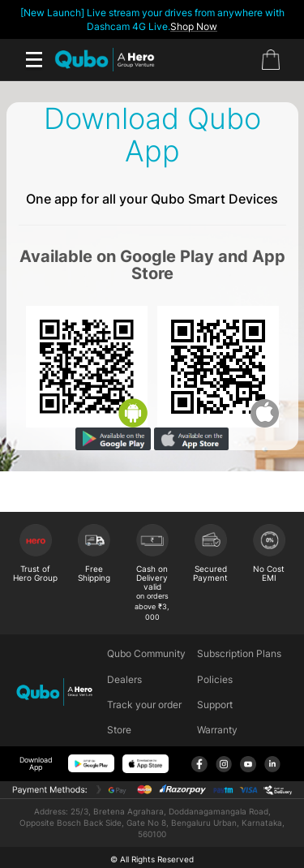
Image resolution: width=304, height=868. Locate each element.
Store (119, 730)
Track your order (144, 705)
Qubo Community (146, 653)
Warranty (217, 730)
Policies (215, 679)
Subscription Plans (239, 653)
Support (215, 705)
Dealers (124, 679)
